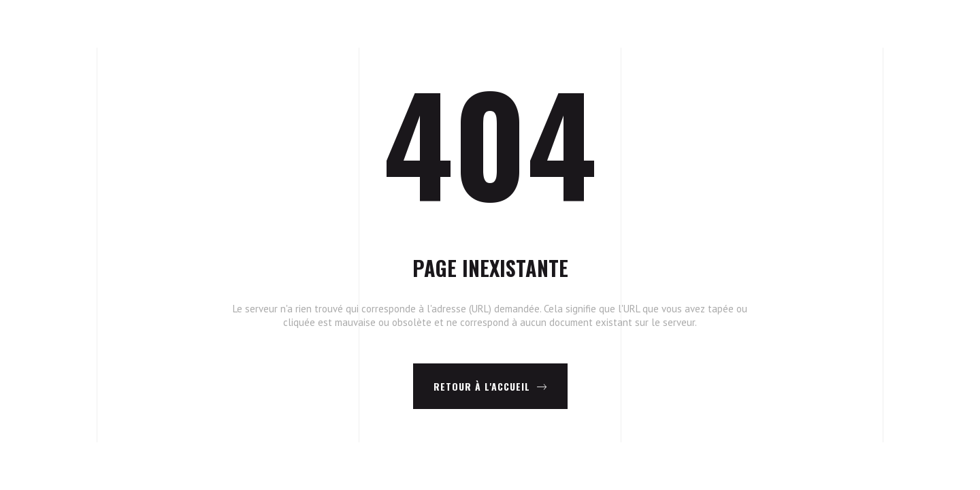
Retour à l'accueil (490, 386)
